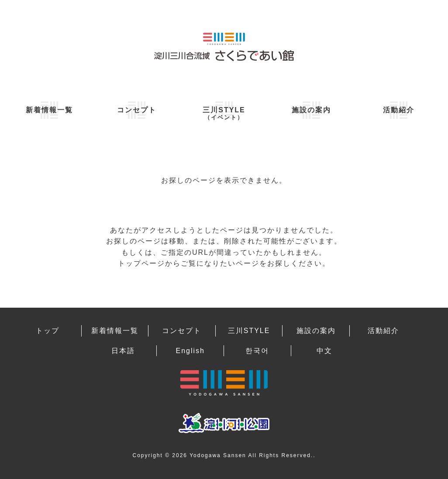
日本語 (123, 351)
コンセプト (137, 110)
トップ (48, 331)
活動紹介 (399, 110)
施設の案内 (311, 110)
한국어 (257, 351)
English (190, 351)
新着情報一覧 (49, 110)
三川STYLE (224, 113)
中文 (324, 351)
